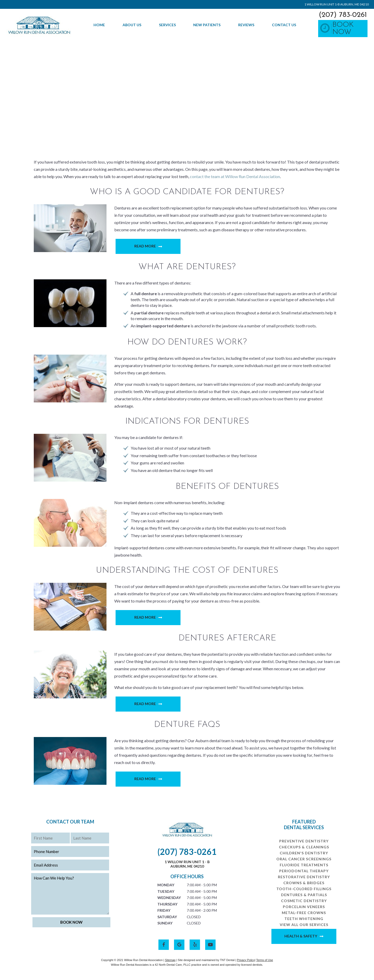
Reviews (246, 25)
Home (99, 25)
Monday (166, 885)
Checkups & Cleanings (304, 847)
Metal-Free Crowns (304, 913)
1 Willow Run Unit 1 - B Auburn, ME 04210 (187, 864)
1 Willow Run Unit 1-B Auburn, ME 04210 (337, 4)
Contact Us (284, 25)
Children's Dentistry (304, 853)
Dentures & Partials (304, 895)
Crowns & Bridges (304, 883)
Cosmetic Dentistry (304, 901)
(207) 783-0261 (343, 15)
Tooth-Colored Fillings (304, 889)
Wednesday (169, 898)
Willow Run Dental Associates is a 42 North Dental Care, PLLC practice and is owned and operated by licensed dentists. (187, 965)
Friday (164, 910)
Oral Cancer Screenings (304, 859)
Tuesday (166, 891)
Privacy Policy (246, 960)
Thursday (167, 904)
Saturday (167, 917)
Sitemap (170, 960)
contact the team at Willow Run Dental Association (235, 176)
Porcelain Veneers (304, 907)
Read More (145, 246)
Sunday (165, 923)
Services (167, 25)
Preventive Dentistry (304, 841)
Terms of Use (265, 960)
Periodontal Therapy (304, 871)
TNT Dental (227, 960)
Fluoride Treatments (304, 865)
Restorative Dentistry (304, 877)
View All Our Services (304, 925)
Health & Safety (301, 936)
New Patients (207, 25)
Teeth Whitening (304, 919)
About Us (132, 25)
